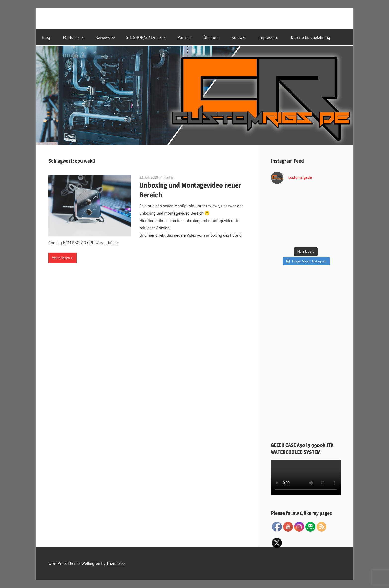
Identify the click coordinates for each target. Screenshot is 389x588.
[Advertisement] (306, 355)
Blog (46, 37)
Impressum (268, 37)
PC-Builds (74, 37)
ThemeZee (115, 563)
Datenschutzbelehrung (310, 37)
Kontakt (239, 37)
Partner (184, 37)
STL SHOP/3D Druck (146, 37)
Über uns (211, 37)
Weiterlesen (61, 258)
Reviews (105, 37)
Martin (168, 177)
